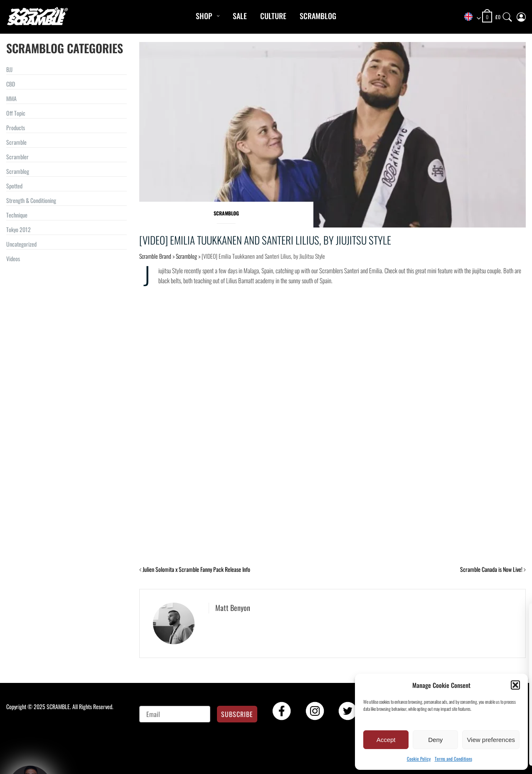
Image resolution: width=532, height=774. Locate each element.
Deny (435, 740)
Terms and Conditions (453, 759)
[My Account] (521, 15)
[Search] (507, 15)
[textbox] (470, 17)
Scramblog (318, 16)
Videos (13, 258)
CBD (11, 84)
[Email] (175, 714)
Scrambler (17, 157)
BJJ (9, 69)
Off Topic (16, 113)
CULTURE (273, 16)
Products (16, 127)
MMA (11, 98)
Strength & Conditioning (31, 200)
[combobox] (470, 17)
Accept (386, 740)
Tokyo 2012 (18, 229)
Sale (240, 16)
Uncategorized (21, 244)
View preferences (491, 740)
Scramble (16, 142)
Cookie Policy (419, 759)
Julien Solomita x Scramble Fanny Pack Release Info (196, 569)
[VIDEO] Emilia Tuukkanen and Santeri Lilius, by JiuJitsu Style (265, 240)
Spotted (14, 186)
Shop (204, 16)
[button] (515, 685)
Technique (17, 215)
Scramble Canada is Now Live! (491, 569)
